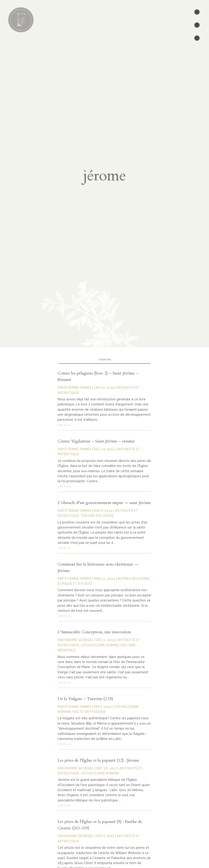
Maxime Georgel (79, 640)
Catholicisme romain (100, 645)
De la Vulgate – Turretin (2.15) (85, 699)
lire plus (64, 616)
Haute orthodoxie (89, 712)
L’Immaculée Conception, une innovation (94, 632)
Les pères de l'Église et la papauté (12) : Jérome (98, 760)
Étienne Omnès (78, 707)
